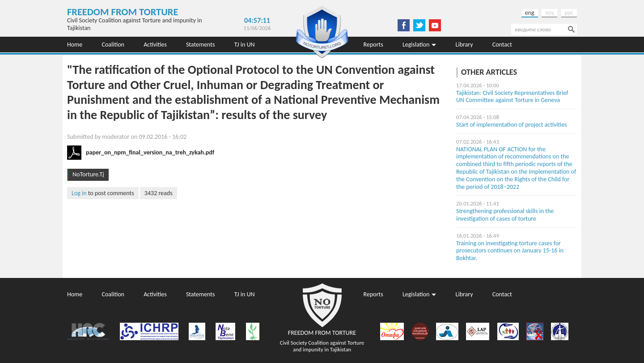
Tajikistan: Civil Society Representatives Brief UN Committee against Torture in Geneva (512, 97)
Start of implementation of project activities (512, 125)
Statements (201, 45)
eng (530, 13)
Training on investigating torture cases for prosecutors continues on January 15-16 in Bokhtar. (510, 251)
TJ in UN (245, 45)
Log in (79, 193)
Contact (502, 45)
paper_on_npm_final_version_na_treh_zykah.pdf (150, 152)
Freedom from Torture (123, 12)
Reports (373, 45)
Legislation (416, 45)
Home (75, 45)
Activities (155, 45)
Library (464, 45)
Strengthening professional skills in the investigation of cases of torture (505, 215)
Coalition (113, 45)
